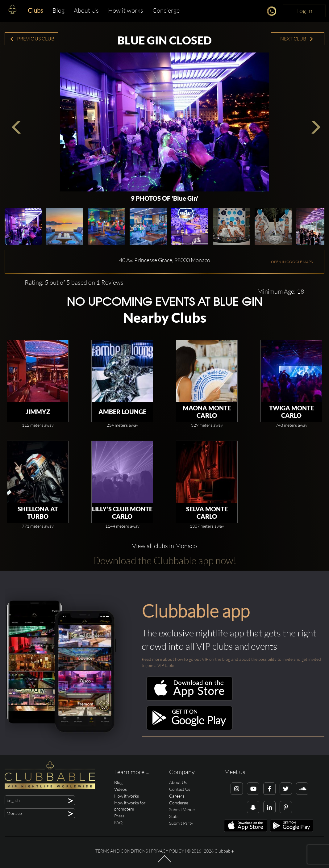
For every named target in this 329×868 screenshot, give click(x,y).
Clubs (35, 10)
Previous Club (32, 39)
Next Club (297, 39)
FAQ (118, 822)
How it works (126, 10)
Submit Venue (182, 809)
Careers (177, 796)
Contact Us (180, 789)
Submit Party (181, 823)
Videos (121, 789)
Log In (304, 11)
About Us (86, 10)
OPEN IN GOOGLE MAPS (292, 262)
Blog (58, 10)
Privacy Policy (167, 851)
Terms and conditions (122, 851)
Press (119, 816)
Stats (174, 816)
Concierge (166, 10)
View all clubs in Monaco (164, 546)
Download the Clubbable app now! (165, 560)
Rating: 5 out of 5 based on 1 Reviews (74, 282)
